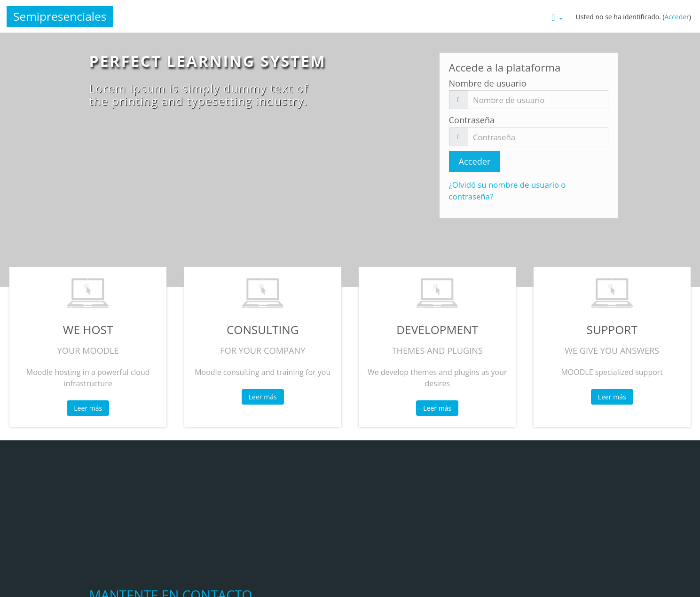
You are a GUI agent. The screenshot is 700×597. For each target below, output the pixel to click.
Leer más (88, 408)
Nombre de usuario (488, 83)
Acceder (677, 17)
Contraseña (472, 120)
